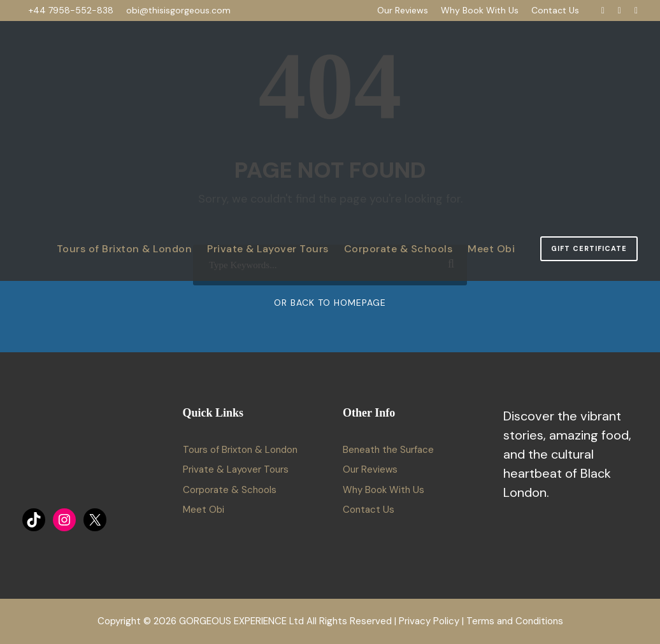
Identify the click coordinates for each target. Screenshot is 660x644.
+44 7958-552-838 (71, 10)
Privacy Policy (429, 621)
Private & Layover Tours (268, 249)
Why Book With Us (480, 10)
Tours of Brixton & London (125, 249)
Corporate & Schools (398, 249)
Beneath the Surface (388, 450)
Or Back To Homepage (330, 303)
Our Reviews (403, 10)
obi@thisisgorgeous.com (178, 10)
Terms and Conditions (515, 621)
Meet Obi (491, 249)
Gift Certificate (589, 248)
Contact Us (555, 10)
